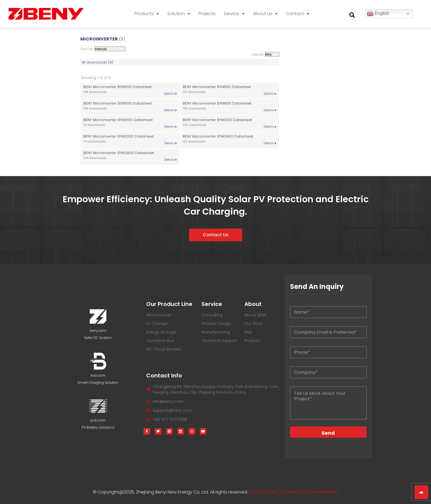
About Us (265, 14)
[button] (352, 15)
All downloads (97, 62)
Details (169, 94)
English (378, 14)
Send (328, 433)
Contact (298, 14)
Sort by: (103, 49)
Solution (179, 14)
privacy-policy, (264, 492)
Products (147, 14)
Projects (207, 14)
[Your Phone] (328, 352)
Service (234, 14)
